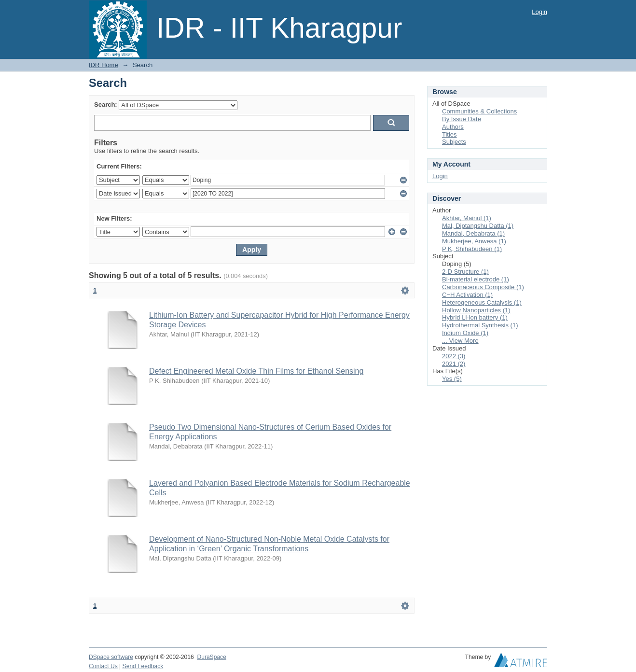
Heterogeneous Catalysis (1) (482, 302)
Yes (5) (452, 379)
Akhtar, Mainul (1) (467, 218)
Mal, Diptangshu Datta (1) (478, 226)
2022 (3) (454, 356)
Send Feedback (143, 666)
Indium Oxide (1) (465, 333)
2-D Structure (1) (465, 272)
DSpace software (111, 657)
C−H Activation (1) (467, 295)
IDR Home (104, 65)
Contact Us (103, 666)
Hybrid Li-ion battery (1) (475, 317)
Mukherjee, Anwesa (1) (474, 241)
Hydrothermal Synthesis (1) (480, 325)
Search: (106, 105)
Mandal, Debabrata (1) (473, 233)
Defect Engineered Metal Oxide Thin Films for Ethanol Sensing (256, 371)
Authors (453, 127)
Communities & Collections (479, 111)
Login (539, 12)
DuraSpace (211, 657)
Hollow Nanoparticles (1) (476, 310)
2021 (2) (454, 364)
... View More (460, 341)
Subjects (454, 142)
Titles (449, 134)
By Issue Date (462, 119)
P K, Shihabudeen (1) (472, 249)
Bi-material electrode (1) (476, 279)
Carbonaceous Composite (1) (483, 287)
